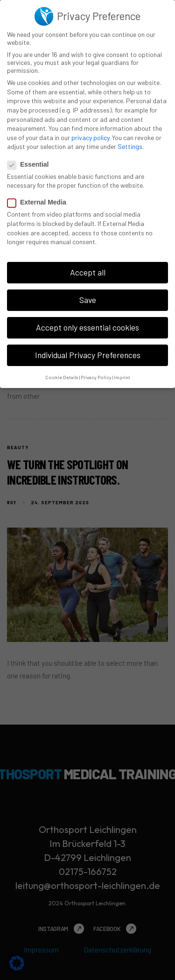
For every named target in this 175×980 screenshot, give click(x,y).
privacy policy (90, 136)
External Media (40, 201)
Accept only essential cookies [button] (87, 326)
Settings (130, 145)
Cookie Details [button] (62, 375)
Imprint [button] (122, 375)
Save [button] (88, 298)
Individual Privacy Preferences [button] (88, 353)
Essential (31, 162)
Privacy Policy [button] (96, 375)
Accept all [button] (88, 271)
